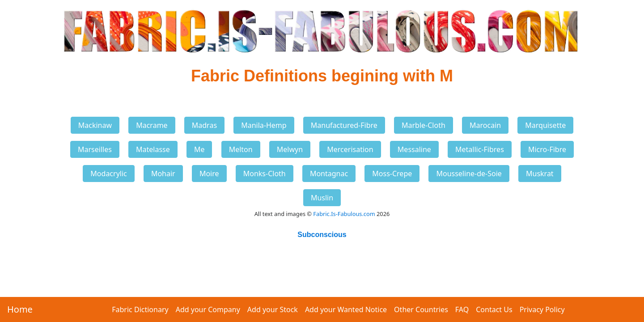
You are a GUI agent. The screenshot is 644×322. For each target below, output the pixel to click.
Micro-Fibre (547, 149)
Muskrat (540, 174)
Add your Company (208, 309)
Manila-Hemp (264, 125)
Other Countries (421, 309)
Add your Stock (273, 309)
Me (199, 149)
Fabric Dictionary (140, 309)
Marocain (485, 125)
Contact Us (494, 309)
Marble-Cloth (424, 125)
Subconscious (322, 235)
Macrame (152, 125)
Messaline (414, 149)
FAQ (462, 309)
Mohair (163, 174)
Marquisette (545, 125)
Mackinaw (95, 125)
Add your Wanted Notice (346, 309)
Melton (241, 149)
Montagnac (329, 174)
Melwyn (290, 149)
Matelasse (153, 149)
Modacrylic (108, 174)
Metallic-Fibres (480, 149)
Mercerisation (350, 149)
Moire (209, 174)
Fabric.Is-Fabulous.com (344, 214)
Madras (204, 125)
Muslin (322, 198)
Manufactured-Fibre (344, 125)
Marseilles (95, 149)
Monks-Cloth (265, 174)
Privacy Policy (542, 309)
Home (20, 309)
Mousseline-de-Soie (469, 174)
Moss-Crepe (392, 174)
